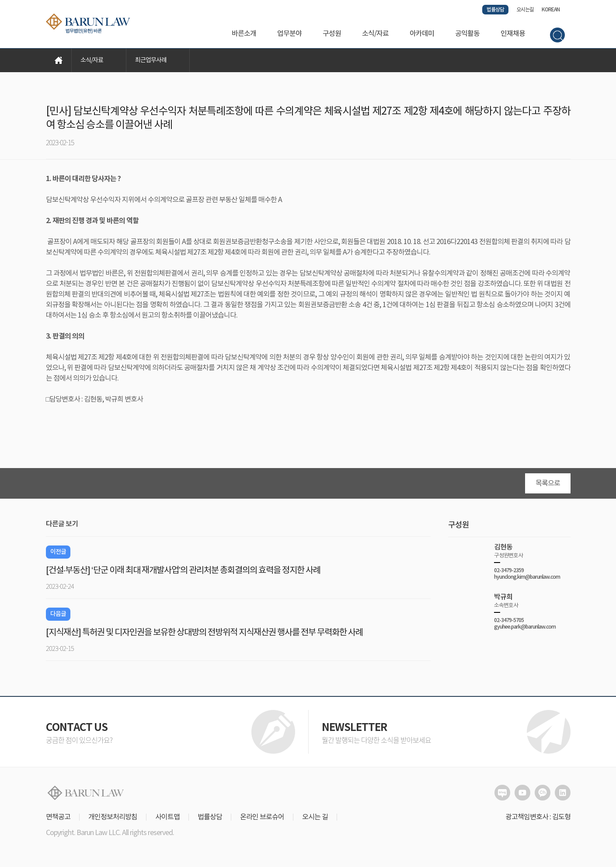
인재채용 (513, 34)
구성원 (332, 34)
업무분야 (289, 34)
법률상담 (495, 10)
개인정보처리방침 (113, 817)
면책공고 (58, 817)
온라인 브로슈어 (262, 817)
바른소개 (244, 34)
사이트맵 (167, 817)
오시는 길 (315, 817)
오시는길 (525, 10)
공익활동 (467, 34)
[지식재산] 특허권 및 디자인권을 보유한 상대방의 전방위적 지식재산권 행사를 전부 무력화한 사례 (204, 633)
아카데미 (422, 34)
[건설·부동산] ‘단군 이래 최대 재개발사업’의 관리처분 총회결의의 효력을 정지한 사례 (183, 571)
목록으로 (548, 483)
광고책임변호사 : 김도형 (538, 817)
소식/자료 (375, 34)
